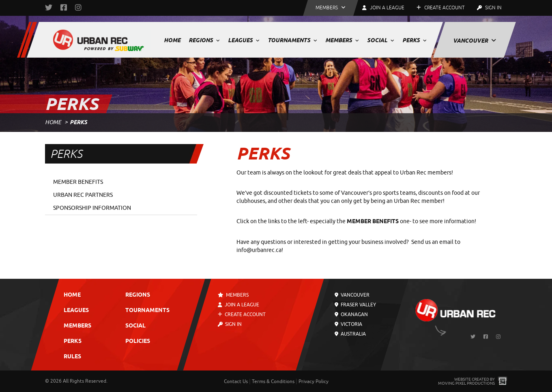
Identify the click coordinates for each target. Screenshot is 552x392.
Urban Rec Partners (83, 195)
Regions (204, 40)
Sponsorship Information (92, 208)
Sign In (489, 8)
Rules (72, 357)
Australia (350, 334)
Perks (415, 40)
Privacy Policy (314, 381)
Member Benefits (78, 182)
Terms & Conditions (273, 381)
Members (342, 40)
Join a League (238, 305)
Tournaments (292, 40)
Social (381, 40)
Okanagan (351, 314)
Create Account (441, 8)
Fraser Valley (355, 305)
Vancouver (475, 41)
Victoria (348, 324)
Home (172, 40)
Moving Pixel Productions (466, 383)
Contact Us (236, 381)
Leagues (244, 40)
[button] (331, 8)
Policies (138, 341)
